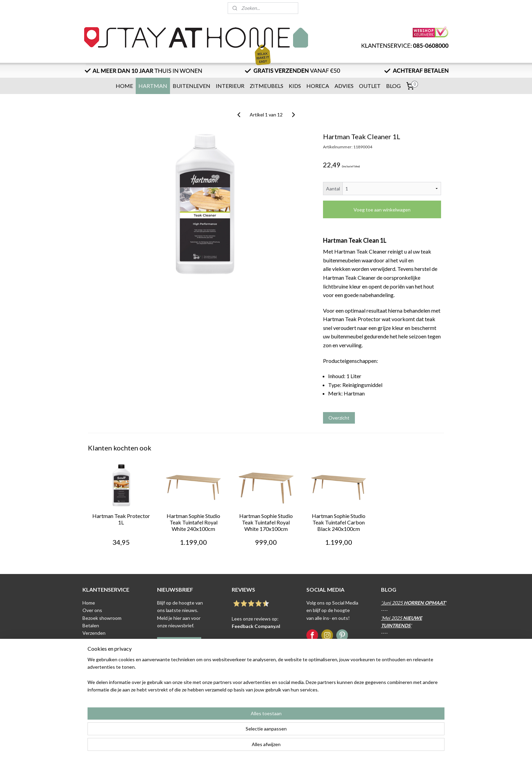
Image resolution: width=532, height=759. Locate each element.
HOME (124, 86)
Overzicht (339, 418)
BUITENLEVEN (192, 86)
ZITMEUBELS (267, 86)
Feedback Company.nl (256, 626)
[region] (221, 732)
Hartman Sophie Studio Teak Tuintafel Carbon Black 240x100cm (339, 522)
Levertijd (92, 641)
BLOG (393, 86)
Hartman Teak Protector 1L (121, 519)
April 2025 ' (410, 641)
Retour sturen (98, 648)
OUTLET (370, 86)
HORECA (318, 86)
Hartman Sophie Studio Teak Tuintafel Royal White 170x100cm (266, 522)
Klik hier (166, 680)
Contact (91, 671)
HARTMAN (153, 86)
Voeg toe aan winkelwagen (382, 210)
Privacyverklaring (100, 663)
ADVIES (344, 86)
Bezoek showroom (102, 618)
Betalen (91, 625)
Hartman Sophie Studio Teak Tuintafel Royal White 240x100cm (193, 522)
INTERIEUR (230, 86)
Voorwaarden (97, 656)
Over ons (92, 610)
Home (89, 603)
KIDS (295, 86)
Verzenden (94, 633)
